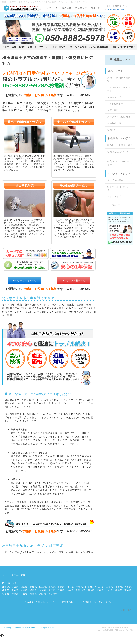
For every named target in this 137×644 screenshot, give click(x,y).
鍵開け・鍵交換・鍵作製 (119, 79)
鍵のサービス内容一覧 (25, 280)
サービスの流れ (63, 8)
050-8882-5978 (116, 9)
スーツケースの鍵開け (119, 117)
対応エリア (81, 8)
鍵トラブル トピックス (118, 188)
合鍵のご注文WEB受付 (118, 153)
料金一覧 (96, 8)
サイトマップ (114, 196)
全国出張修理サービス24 (29, 628)
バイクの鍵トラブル (118, 104)
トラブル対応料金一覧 (74, 280)
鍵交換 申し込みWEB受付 (118, 163)
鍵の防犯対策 (114, 123)
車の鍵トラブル (115, 97)
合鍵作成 (112, 130)
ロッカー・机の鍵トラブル (119, 89)
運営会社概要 (18, 575)
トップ (48, 8)
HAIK (131, 630)
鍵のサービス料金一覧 (119, 145)
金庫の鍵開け (114, 110)
